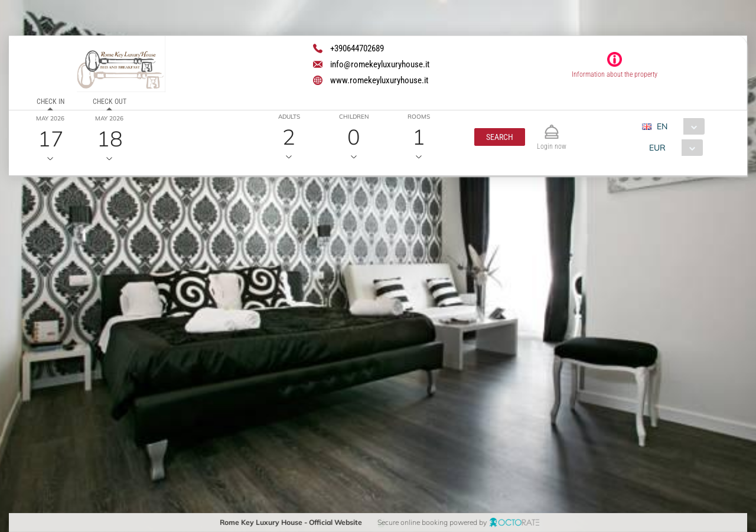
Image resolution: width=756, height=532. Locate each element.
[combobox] (677, 126)
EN (661, 126)
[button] (499, 137)
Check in (50, 102)
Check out (109, 102)
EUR (657, 148)
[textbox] (97, 270)
